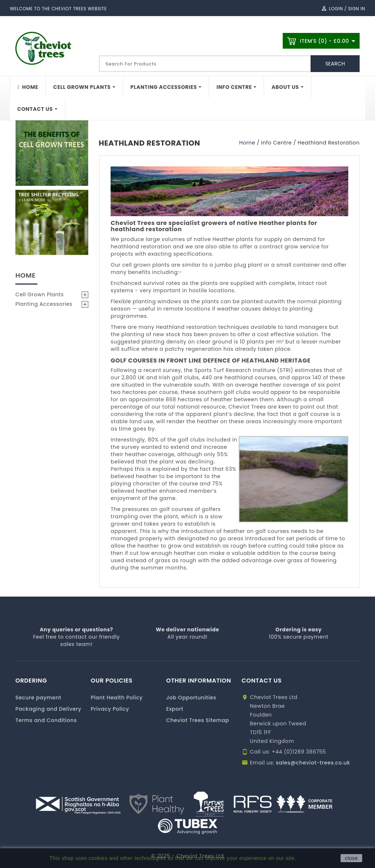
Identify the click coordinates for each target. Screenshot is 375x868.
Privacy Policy (110, 709)
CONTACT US (262, 681)
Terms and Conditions (46, 720)
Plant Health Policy (117, 698)
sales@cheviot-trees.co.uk (313, 763)
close (352, 858)
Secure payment (38, 698)
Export (175, 709)
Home (25, 275)
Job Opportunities (191, 698)
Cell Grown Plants (40, 294)
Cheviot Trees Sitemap (198, 720)
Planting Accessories (44, 304)
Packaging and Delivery (48, 709)
